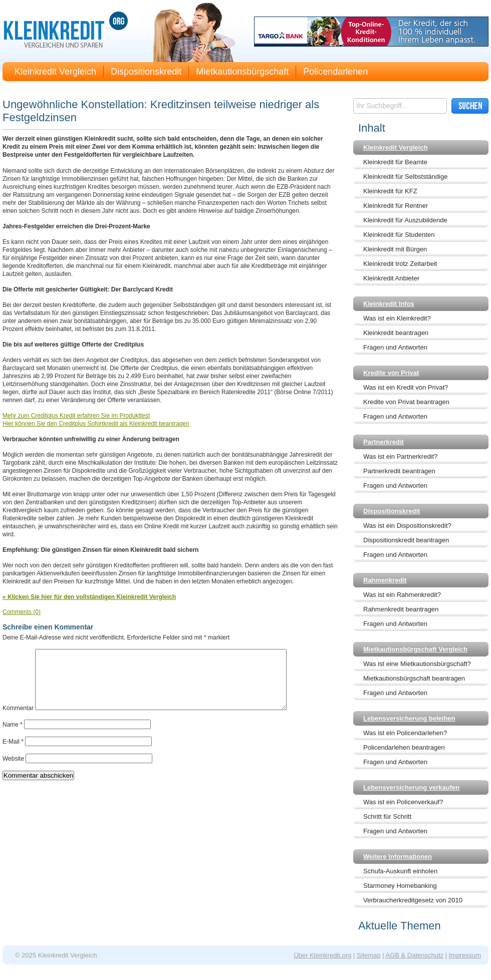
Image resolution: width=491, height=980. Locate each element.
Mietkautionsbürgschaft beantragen (414, 678)
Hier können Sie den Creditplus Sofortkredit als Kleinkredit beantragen (96, 424)
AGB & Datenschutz (414, 955)
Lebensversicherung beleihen (409, 718)
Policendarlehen (335, 72)
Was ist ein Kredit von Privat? (406, 387)
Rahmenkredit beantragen (401, 609)
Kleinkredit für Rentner (396, 206)
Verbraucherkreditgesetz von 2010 (413, 900)
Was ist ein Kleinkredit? (397, 318)
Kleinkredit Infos (389, 304)
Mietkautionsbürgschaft (242, 72)
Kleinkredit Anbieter (391, 278)
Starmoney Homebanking (400, 886)
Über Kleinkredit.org (322, 955)
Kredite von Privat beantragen (406, 402)
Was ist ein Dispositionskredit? (407, 526)
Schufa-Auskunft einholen (400, 871)
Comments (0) (22, 612)
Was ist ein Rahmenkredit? (402, 595)
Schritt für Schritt (387, 816)
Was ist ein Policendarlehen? (405, 733)
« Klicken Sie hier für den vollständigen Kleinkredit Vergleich (89, 597)
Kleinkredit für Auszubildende (405, 220)
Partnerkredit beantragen (399, 471)
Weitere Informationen (398, 857)
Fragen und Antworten (395, 347)
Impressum (465, 955)
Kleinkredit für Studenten (399, 235)
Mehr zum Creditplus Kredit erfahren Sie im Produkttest (76, 416)
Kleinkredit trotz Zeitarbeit (400, 264)
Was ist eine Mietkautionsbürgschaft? (417, 664)
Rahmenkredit (385, 580)
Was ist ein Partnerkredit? (400, 456)
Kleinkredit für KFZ (390, 191)
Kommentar (18, 720)
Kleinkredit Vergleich (55, 72)
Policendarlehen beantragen (404, 747)
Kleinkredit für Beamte (395, 162)
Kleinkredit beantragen (396, 333)
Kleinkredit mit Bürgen (395, 249)
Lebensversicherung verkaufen (411, 787)
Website (13, 771)
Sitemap (369, 955)
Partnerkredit (384, 442)
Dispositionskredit (146, 72)
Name (13, 737)
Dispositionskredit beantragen (406, 540)
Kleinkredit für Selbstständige (405, 177)
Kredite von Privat (391, 373)
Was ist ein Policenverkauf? (403, 802)
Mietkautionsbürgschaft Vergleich (415, 649)
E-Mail (13, 754)
